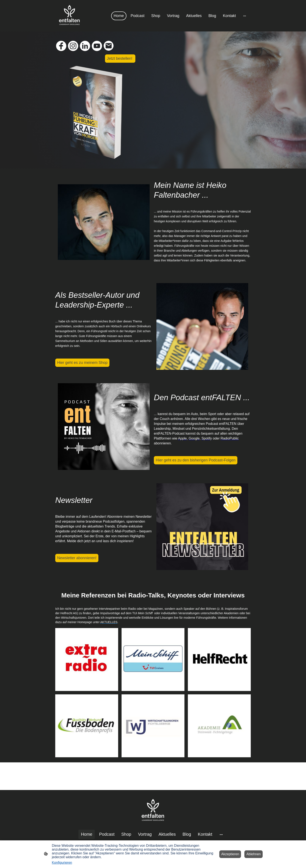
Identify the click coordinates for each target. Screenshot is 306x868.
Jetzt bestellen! (120, 58)
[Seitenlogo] (69, 16)
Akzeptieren (230, 854)
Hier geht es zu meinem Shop (82, 363)
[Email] (109, 46)
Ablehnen (254, 854)
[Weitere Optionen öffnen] (245, 16)
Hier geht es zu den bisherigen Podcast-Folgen (196, 460)
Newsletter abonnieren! (77, 558)
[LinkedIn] (85, 46)
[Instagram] (73, 46)
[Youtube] (97, 46)
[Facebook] (61, 46)
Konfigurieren (62, 863)
